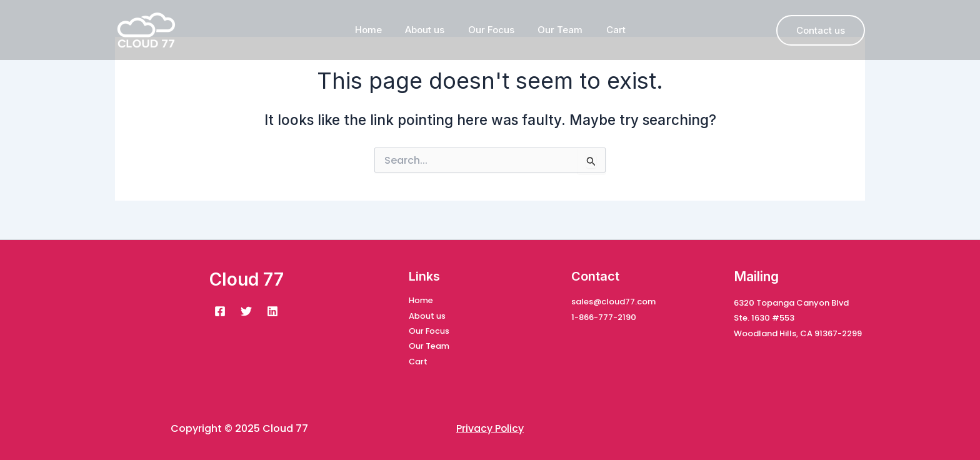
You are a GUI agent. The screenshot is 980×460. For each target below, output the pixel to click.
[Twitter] (246, 310)
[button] (821, 30)
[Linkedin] (272, 310)
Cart (607, 30)
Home (378, 30)
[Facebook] (220, 310)
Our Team (556, 30)
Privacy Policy (490, 428)
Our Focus (491, 30)
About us (430, 30)
